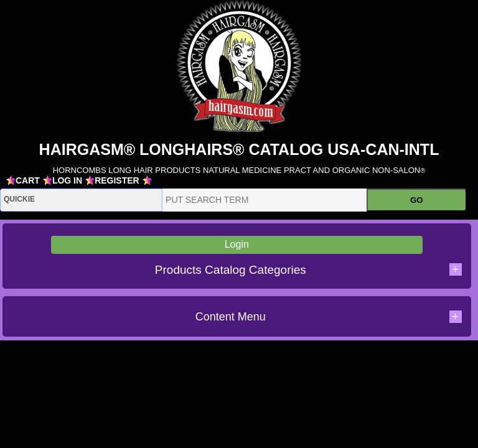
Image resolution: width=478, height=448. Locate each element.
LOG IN (67, 180)
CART (28, 180)
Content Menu (329, 317)
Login (237, 244)
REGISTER (117, 180)
